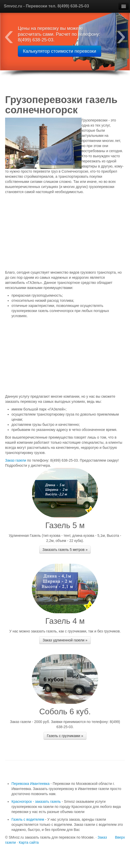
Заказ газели (16, 460)
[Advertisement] (62, 233)
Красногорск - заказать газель (36, 802)
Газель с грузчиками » (65, 736)
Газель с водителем (28, 819)
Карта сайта (29, 842)
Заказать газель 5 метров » (65, 550)
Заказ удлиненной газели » (65, 640)
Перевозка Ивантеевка (30, 784)
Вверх (120, 837)
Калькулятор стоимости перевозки (60, 51)
